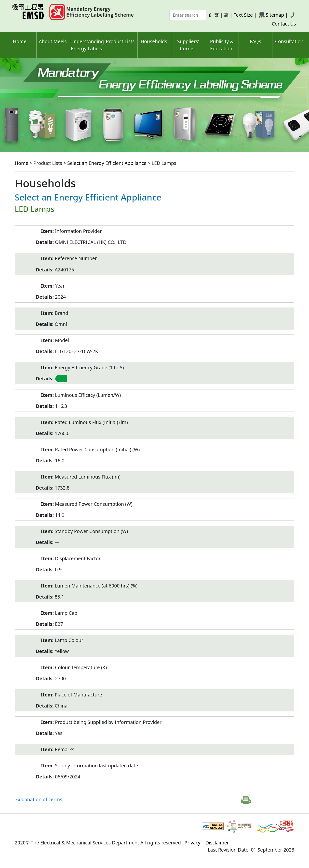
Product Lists (120, 41)
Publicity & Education (222, 45)
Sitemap (275, 15)
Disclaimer (217, 843)
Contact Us (284, 24)
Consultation (289, 41)
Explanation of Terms (39, 799)
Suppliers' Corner (188, 45)
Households (154, 41)
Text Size (243, 15)
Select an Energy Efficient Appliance (107, 163)
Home (20, 41)
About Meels (53, 41)
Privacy (193, 843)
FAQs (255, 41)
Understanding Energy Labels (87, 45)
